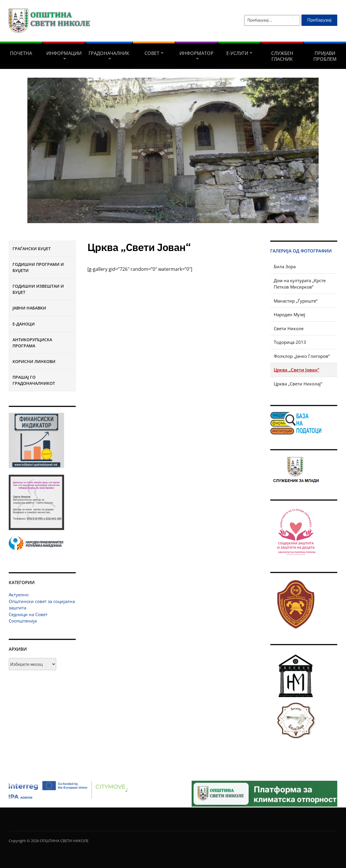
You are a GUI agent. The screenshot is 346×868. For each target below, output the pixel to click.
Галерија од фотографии (301, 251)
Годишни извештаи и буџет (38, 289)
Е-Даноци (24, 324)
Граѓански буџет (32, 249)
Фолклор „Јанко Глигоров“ (302, 356)
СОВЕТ (152, 53)
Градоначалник (109, 53)
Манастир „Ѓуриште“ (296, 301)
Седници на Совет (28, 614)
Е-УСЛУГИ (237, 53)
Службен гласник (282, 56)
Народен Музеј (289, 314)
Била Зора (285, 266)
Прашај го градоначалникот (34, 380)
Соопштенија (23, 621)
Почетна (21, 53)
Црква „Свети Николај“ (298, 384)
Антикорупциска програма (32, 343)
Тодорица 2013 (290, 342)
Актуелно (19, 595)
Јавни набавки (29, 308)
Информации (64, 53)
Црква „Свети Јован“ (296, 370)
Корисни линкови (34, 361)
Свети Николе (289, 328)
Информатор (196, 53)
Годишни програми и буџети (38, 267)
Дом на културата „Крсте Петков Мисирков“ (300, 284)
